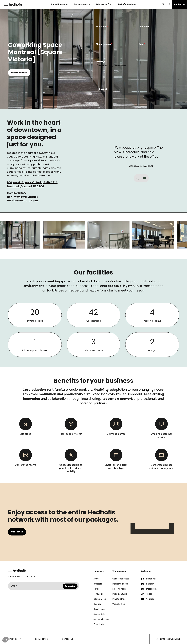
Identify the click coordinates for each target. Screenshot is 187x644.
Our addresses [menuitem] (58, 4)
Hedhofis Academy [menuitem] (127, 4)
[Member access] (169, 4)
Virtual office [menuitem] (119, 604)
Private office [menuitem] (119, 599)
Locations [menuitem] (99, 571)
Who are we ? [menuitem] (102, 4)
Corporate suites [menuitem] (121, 579)
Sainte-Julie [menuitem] (99, 614)
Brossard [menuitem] (98, 584)
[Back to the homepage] (14, 4)
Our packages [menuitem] (81, 4)
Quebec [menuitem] (97, 604)
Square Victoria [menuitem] (101, 619)
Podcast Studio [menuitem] (120, 594)
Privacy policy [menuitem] (14, 639)
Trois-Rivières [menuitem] (100, 624)
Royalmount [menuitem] (99, 609)
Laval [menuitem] (96, 589)
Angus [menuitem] (97, 579)
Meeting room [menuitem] (119, 589)
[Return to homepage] (17, 571)
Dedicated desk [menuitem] (120, 584)
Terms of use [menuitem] (41, 639)
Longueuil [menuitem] (98, 594)
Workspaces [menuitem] (119, 571)
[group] (66, 235)
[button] (145, 178)
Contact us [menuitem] (68, 639)
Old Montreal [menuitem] (100, 599)
